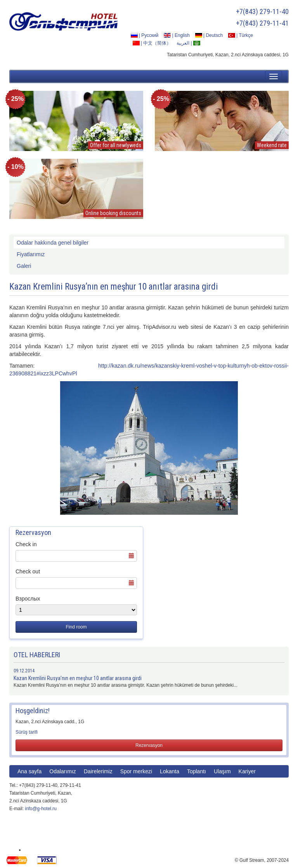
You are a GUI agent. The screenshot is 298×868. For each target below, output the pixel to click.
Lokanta (170, 771)
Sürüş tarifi (27, 732)
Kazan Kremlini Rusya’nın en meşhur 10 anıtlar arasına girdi (78, 678)
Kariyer (247, 771)
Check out (28, 571)
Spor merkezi (136, 771)
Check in (26, 544)
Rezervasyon (149, 745)
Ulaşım (222, 771)
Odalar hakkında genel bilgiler (53, 243)
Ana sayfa (29, 771)
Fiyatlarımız (31, 254)
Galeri (24, 266)
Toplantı (197, 771)
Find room (76, 627)
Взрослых (28, 599)
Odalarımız (62, 771)
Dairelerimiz (98, 771)
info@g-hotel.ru (41, 809)
